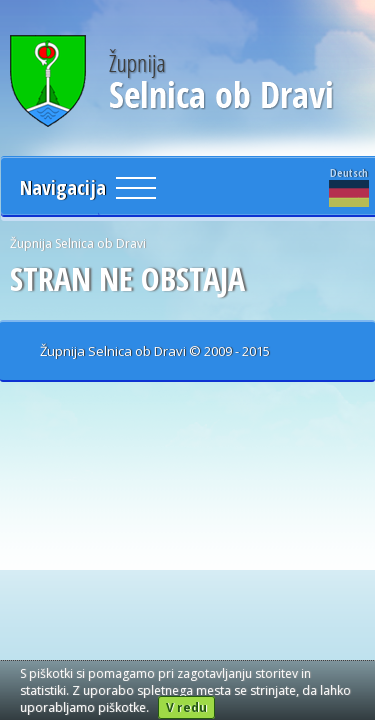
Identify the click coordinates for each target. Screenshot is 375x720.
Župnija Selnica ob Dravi (78, 243)
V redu (186, 707)
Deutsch (349, 186)
